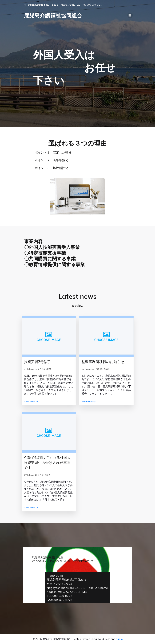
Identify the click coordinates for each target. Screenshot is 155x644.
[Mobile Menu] (130, 15)
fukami (31, 369)
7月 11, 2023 (102, 369)
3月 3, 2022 (44, 475)
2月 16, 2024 (45, 369)
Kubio (119, 639)
